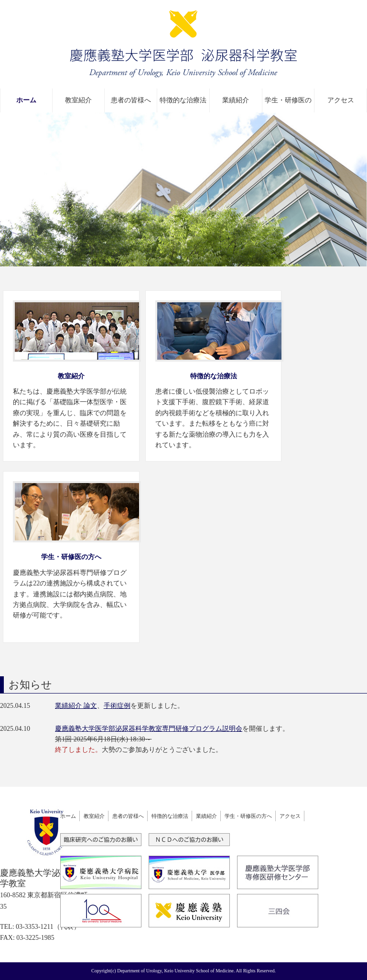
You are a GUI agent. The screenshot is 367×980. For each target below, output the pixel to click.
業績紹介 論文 (76, 706)
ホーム (26, 100)
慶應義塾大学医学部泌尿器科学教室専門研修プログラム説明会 (149, 729)
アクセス (341, 100)
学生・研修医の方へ (288, 105)
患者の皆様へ (131, 100)
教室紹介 (78, 100)
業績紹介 (236, 100)
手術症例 (117, 706)
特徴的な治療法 (183, 100)
